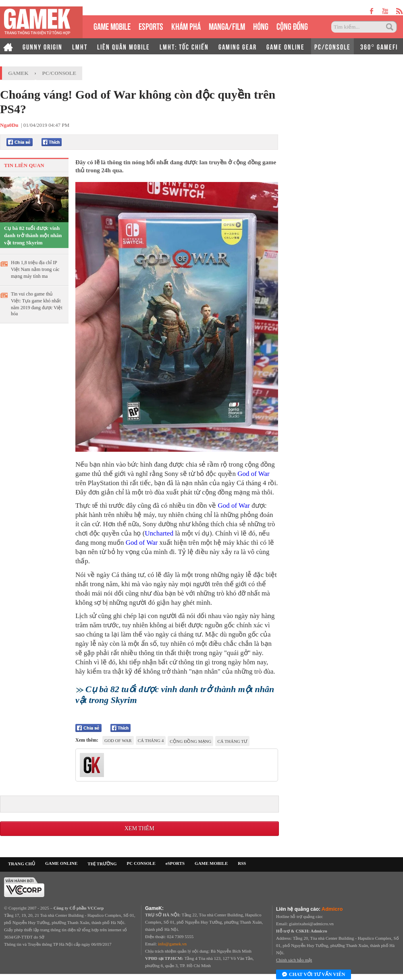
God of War (253, 474)
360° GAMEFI (379, 46)
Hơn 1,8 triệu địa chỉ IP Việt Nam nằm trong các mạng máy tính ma (35, 269)
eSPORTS (151, 26)
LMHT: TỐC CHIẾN (184, 46)
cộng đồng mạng (190, 741)
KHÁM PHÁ (186, 26)
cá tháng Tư (232, 741)
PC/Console (59, 73)
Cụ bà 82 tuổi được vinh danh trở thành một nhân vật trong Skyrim (33, 235)
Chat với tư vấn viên (314, 975)
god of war (118, 740)
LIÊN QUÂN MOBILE (124, 46)
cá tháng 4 (151, 740)
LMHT (80, 46)
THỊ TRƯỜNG (102, 864)
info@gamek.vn (172, 944)
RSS (242, 863)
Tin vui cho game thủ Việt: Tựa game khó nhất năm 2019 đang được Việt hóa (37, 304)
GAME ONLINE (286, 46)
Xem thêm (139, 828)
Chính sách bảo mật (294, 960)
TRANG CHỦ (22, 864)
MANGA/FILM (227, 26)
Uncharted (159, 533)
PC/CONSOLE (332, 46)
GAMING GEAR (238, 46)
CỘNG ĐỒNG (292, 26)
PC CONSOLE (141, 863)
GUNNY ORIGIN (43, 46)
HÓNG (261, 26)
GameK (18, 73)
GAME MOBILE (112, 26)
